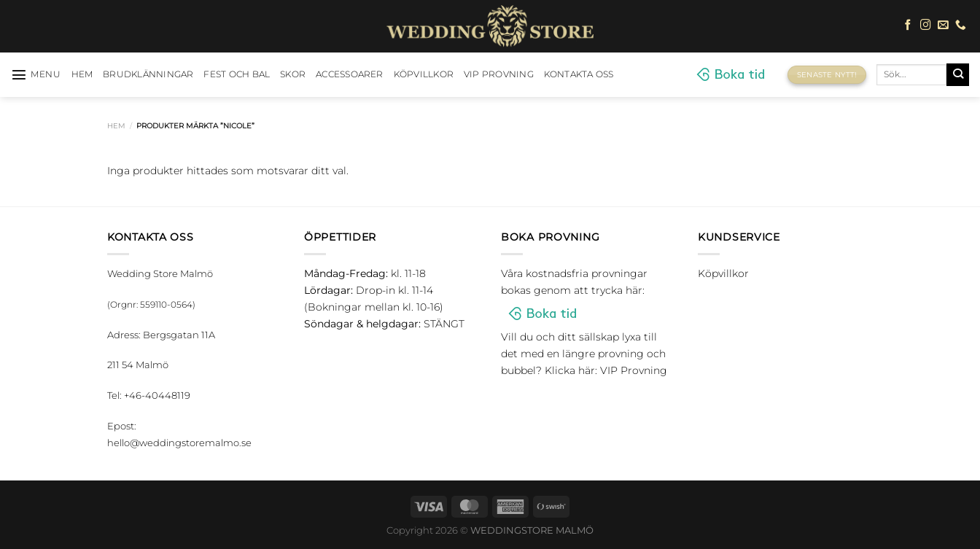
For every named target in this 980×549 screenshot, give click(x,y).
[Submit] (958, 74)
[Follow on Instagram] (926, 26)
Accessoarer (350, 74)
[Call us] (961, 26)
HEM (82, 74)
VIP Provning (499, 74)
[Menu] (36, 74)
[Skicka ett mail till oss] (943, 26)
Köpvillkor (424, 74)
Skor (293, 74)
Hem (116, 126)
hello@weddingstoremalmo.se (179, 443)
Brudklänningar (148, 74)
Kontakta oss (579, 74)
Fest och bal (237, 74)
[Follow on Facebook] (908, 26)
